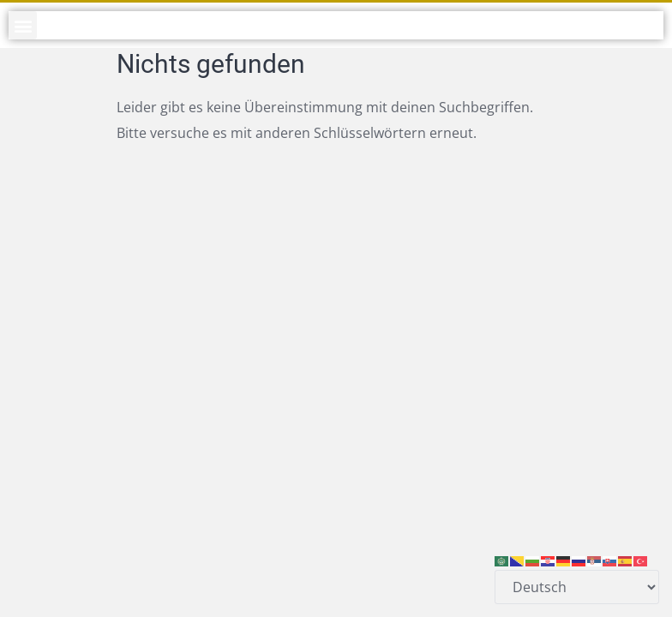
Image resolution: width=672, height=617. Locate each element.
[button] (23, 25)
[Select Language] (577, 587)
